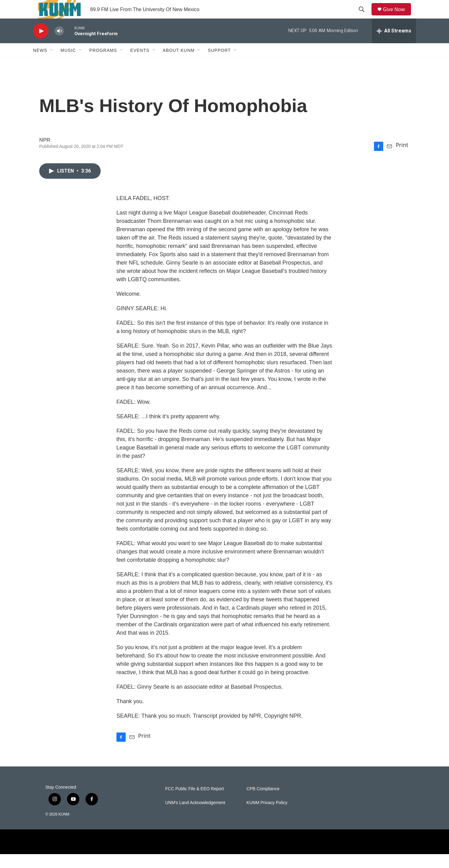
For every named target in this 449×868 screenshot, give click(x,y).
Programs (103, 64)
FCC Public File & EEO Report (195, 803)
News (40, 64)
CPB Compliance (263, 803)
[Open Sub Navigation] (52, 64)
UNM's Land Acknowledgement (195, 817)
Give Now (397, 16)
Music (68, 64)
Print (402, 159)
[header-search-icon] (364, 16)
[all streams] (394, 45)
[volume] (59, 45)
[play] (41, 45)
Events (140, 64)
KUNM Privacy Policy (267, 817)
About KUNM (179, 64)
